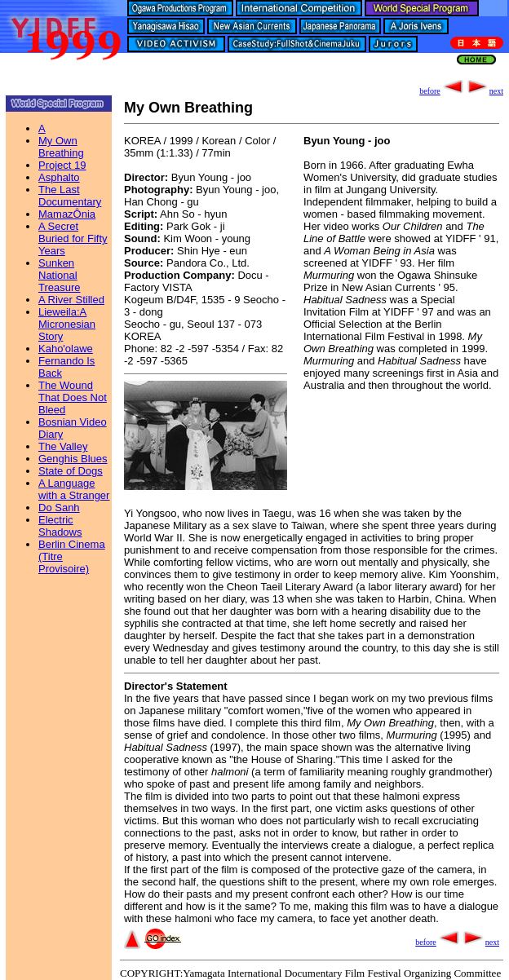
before (442, 91)
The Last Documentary (70, 196)
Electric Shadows (60, 526)
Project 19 (62, 165)
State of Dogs (71, 471)
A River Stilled (71, 300)
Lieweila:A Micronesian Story (67, 324)
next (484, 91)
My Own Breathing (61, 147)
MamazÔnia (67, 214)
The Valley (63, 446)
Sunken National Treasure (60, 275)
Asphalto (59, 177)
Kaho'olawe (66, 349)
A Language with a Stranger (74, 489)
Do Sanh (59, 508)
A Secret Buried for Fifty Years (73, 238)
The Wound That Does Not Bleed (73, 397)
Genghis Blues (73, 459)
